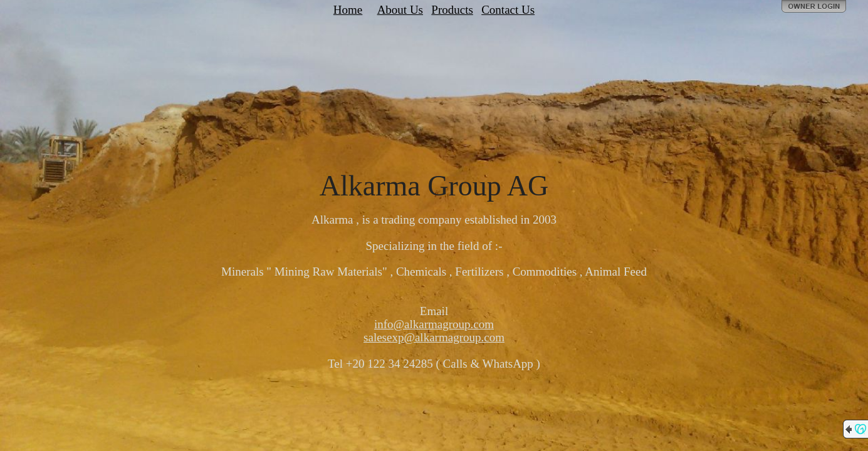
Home (348, 10)
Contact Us (508, 10)
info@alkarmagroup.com (434, 324)
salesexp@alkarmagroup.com (434, 337)
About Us (400, 10)
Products (452, 10)
